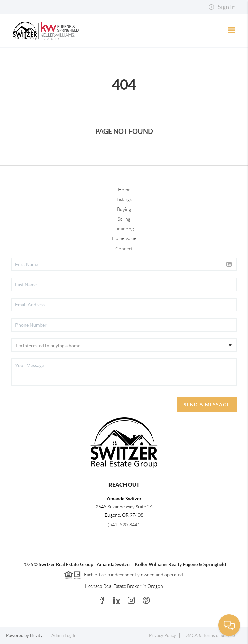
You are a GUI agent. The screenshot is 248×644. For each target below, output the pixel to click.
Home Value (124, 238)
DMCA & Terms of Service (210, 635)
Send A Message (207, 405)
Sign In (222, 7)
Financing (124, 229)
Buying (124, 209)
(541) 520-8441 (124, 525)
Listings (124, 199)
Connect (124, 249)
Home (124, 190)
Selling (124, 219)
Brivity (36, 635)
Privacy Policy (162, 635)
